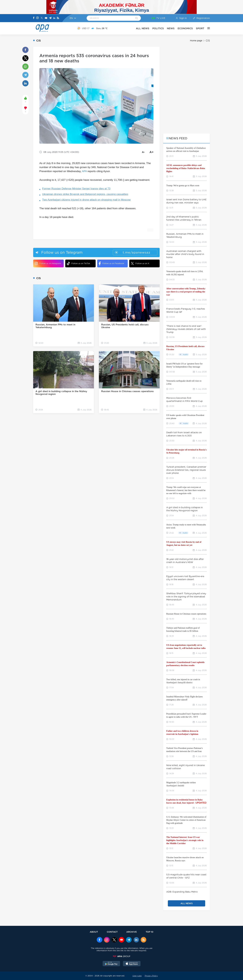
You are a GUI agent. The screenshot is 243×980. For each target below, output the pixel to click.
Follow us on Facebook (111, 263)
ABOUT (94, 932)
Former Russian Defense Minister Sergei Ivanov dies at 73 (76, 189)
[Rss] (58, 18)
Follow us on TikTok (78, 263)
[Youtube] (46, 18)
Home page (196, 41)
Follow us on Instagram (48, 263)
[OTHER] (207, 28)
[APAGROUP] (122, 956)
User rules (137, 976)
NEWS (171, 28)
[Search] (137, 18)
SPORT (200, 28)
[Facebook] (34, 18)
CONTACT (112, 932)
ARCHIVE (132, 932)
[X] (42, 18)
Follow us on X (140, 263)
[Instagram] (38, 18)
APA (84, 171)
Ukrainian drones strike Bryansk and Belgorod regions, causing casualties (85, 194)
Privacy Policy (151, 976)
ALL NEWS (143, 28)
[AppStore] (132, 964)
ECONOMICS (185, 28)
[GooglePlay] (111, 964)
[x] (114, 940)
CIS (208, 41)
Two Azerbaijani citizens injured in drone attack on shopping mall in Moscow (86, 200)
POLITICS (158, 28)
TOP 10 (149, 932)
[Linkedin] (54, 18)
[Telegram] (50, 18)
